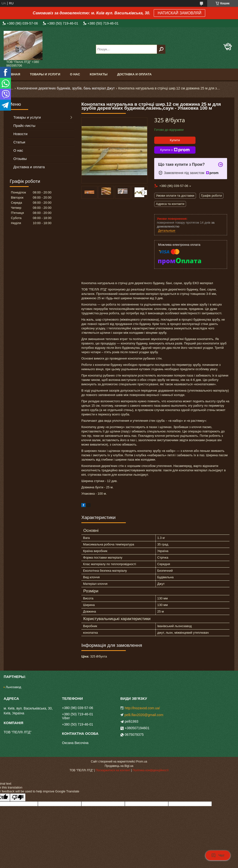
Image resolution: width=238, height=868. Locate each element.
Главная (13, 74)
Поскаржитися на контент (113, 770)
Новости (20, 134)
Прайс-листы (24, 126)
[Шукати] (161, 49)
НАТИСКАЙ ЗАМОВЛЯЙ (179, 13)
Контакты (99, 74)
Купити (175, 140)
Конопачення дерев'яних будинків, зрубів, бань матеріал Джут (66, 88)
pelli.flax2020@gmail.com (144, 715)
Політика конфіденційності (151, 770)
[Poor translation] (18, 797)
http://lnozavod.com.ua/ (142, 708)
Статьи (19, 142)
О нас (75, 74)
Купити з (175, 150)
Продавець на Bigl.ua (119, 766)
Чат (218, 855)
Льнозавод (13, 687)
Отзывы (20, 159)
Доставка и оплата (134, 74)
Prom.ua (142, 762)
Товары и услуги (45, 74)
